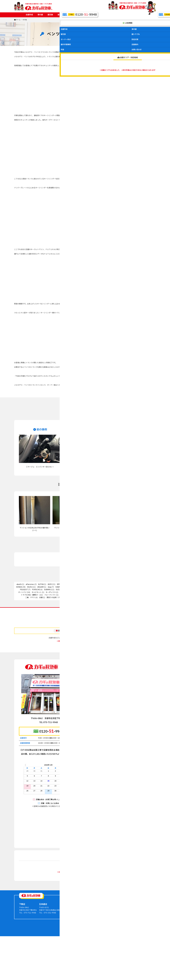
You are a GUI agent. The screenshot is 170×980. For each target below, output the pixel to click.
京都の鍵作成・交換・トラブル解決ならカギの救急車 (82, 961)
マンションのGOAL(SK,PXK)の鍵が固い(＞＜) (35, 529)
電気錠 (130, 598)
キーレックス (97, 592)
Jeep (50, 587)
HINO (149, 584)
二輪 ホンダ (140, 595)
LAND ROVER (78, 587)
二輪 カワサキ (97, 595)
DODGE (106, 584)
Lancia (67, 587)
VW (90, 590)
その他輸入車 (110, 590)
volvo (82, 590)
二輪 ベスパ (126, 595)
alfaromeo (30, 584)
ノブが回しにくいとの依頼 (102, 528)
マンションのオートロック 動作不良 (68, 528)
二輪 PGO (64, 595)
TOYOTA (71, 590)
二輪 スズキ (112, 595)
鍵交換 (50, 15)
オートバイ (22, 592)
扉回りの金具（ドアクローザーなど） (61, 598)
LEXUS (90, 587)
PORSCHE (36, 590)
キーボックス (51, 592)
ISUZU (30, 587)
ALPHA (41, 584)
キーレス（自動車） (81, 592)
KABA (58, 587)
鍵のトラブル (114, 939)
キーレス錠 (64, 592)
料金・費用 (134, 939)
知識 (86, 598)
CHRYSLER (69, 584)
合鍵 (41, 598)
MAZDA (100, 587)
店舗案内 (117, 15)
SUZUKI (59, 590)
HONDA (19, 587)
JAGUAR (40, 587)
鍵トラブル (62, 15)
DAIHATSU (94, 584)
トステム (146, 592)
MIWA (138, 587)
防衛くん (120, 598)
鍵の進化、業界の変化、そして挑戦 (135, 528)
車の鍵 (40, 15)
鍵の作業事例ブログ (137, 931)
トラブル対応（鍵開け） (30, 595)
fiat (114, 584)
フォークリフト (50, 595)
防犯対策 (90, 15)
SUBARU (47, 590)
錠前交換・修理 (105, 598)
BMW (59, 584)
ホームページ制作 (81, 963)
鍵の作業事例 (104, 15)
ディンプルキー (132, 592)
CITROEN (82, 584)
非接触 (140, 598)
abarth (19, 584)
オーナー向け (76, 15)
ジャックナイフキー (114, 592)
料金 (127, 15)
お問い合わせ (139, 15)
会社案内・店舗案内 (137, 936)
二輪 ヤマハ (30, 598)
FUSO (132, 584)
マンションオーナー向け (118, 941)
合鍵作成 (29, 15)
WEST (99, 590)
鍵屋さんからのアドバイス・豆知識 (143, 933)
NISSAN (147, 587)
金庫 (94, 598)
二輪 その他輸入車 (80, 595)
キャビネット (37, 592)
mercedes (112, 587)
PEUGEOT (24, 590)
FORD (123, 584)
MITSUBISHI (125, 587)
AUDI (50, 584)
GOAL (140, 584)
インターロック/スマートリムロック (133, 590)
